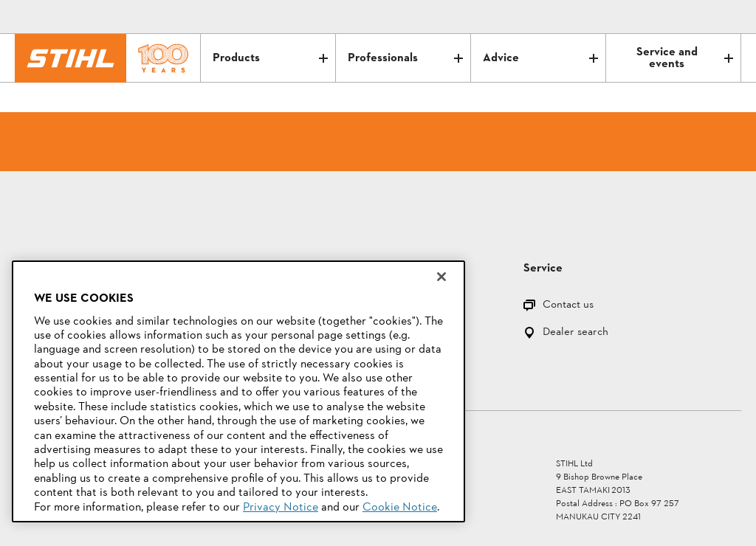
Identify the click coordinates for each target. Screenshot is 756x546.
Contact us (568, 306)
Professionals (405, 58)
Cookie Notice (400, 508)
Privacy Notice (281, 508)
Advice (540, 58)
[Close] (441, 277)
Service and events (685, 58)
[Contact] (667, 17)
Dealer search (575, 333)
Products (270, 58)
